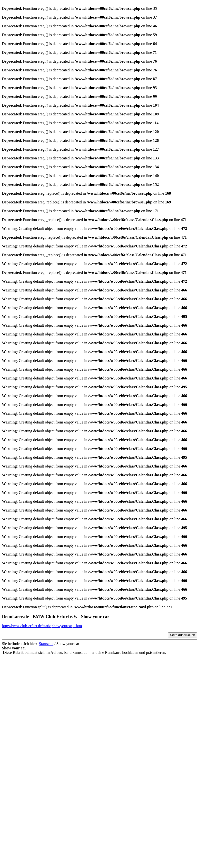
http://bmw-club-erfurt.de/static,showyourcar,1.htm (42, 626)
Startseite (46, 644)
